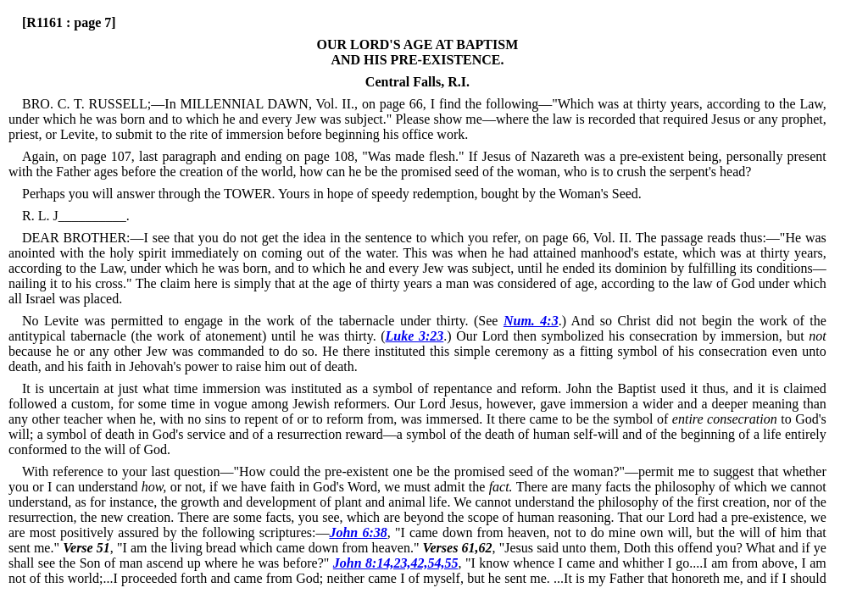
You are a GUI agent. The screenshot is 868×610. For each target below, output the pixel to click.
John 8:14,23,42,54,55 (396, 563)
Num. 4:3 (531, 321)
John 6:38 (358, 532)
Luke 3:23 (415, 336)
